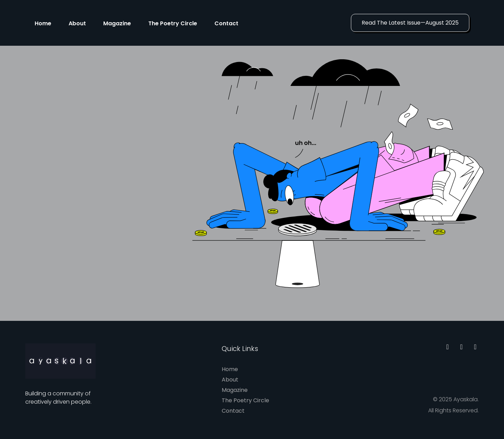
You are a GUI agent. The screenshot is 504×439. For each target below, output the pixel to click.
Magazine (117, 23)
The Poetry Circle (173, 23)
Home (43, 23)
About (77, 23)
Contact (226, 23)
